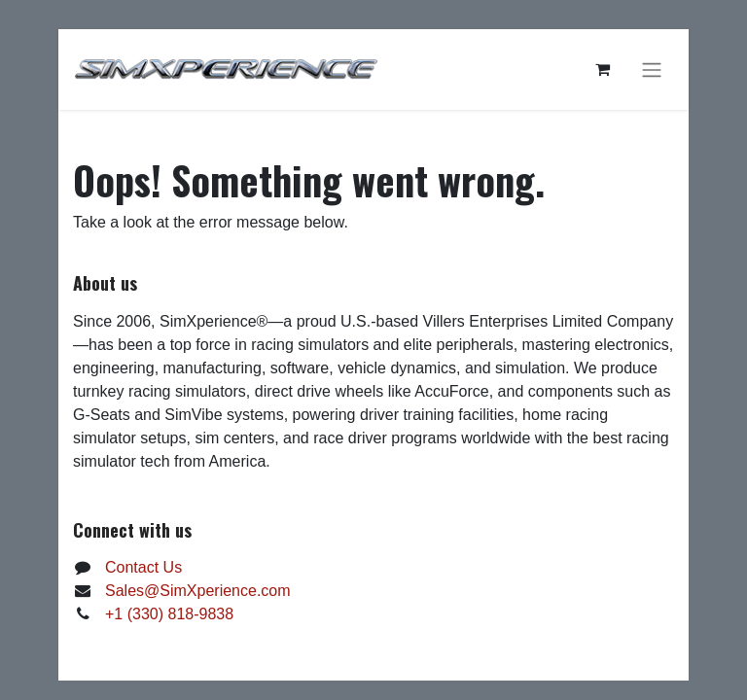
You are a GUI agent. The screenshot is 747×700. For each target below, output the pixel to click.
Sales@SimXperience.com (198, 591)
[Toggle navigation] (652, 70)
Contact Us (143, 567)
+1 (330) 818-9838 (169, 614)
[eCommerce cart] (602, 69)
